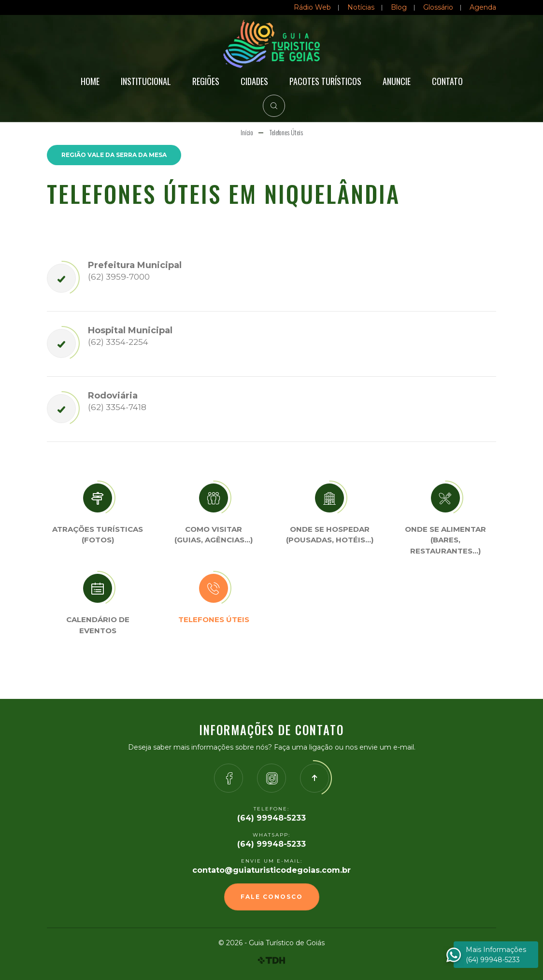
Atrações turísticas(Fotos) (98, 535)
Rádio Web (312, 7)
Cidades (254, 81)
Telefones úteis (214, 619)
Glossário (438, 7)
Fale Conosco (272, 897)
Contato (447, 81)
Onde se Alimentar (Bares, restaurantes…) (445, 540)
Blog (399, 7)
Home (90, 81)
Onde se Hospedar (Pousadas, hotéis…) (330, 535)
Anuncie (397, 81)
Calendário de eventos (98, 625)
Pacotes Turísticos (325, 81)
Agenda (483, 7)
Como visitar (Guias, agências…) (214, 535)
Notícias (361, 7)
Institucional (146, 81)
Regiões (206, 81)
